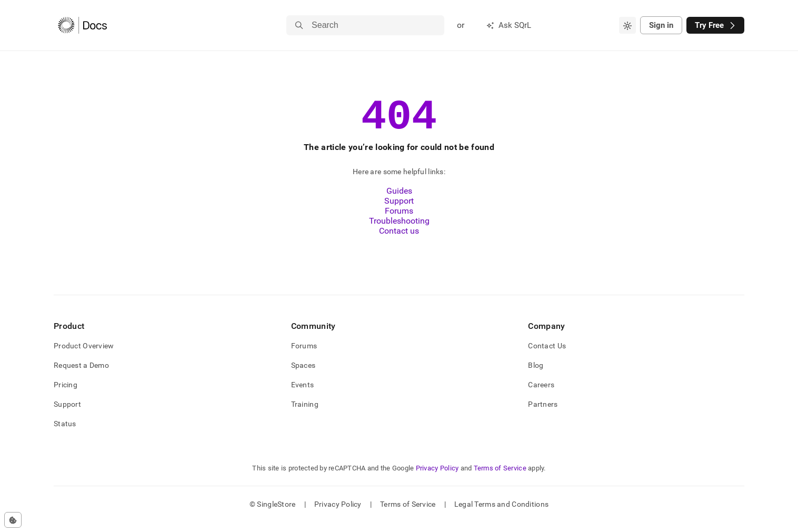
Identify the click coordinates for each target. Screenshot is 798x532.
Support (399, 210)
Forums (399, 220)
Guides (399, 200)
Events (303, 394)
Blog (536, 375)
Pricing (66, 394)
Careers (541, 394)
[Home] (82, 25)
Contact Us (547, 355)
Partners (543, 414)
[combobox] (627, 25)
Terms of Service (500, 478)
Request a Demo (81, 375)
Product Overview (84, 355)
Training (305, 414)
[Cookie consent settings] (13, 520)
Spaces (303, 375)
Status (65, 433)
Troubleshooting (399, 230)
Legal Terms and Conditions (501, 514)
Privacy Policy (437, 478)
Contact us (399, 240)
